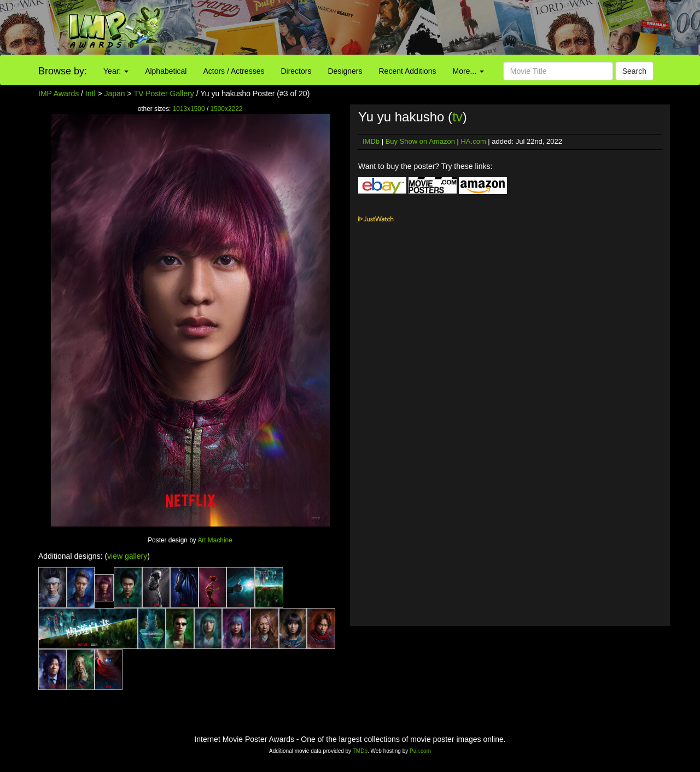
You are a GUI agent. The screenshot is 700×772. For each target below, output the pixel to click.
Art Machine (215, 540)
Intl (91, 93)
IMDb (371, 141)
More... (468, 71)
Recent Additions (408, 71)
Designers (345, 71)
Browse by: (63, 71)
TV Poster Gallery (164, 93)
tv (457, 117)
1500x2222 (227, 109)
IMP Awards (59, 93)
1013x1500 (189, 109)
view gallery (127, 556)
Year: (116, 71)
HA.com (473, 141)
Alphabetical (166, 71)
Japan (115, 93)
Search (634, 71)
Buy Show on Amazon (420, 141)
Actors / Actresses (234, 71)
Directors (296, 71)
